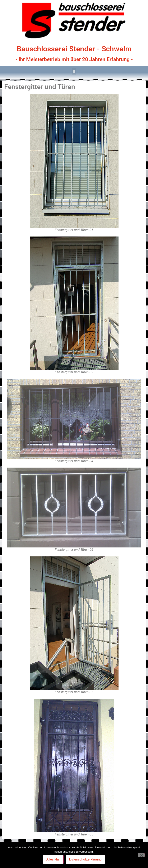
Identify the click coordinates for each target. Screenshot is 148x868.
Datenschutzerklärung (85, 859)
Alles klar (53, 859)
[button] (74, 72)
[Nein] (141, 855)
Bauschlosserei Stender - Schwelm (74, 49)
